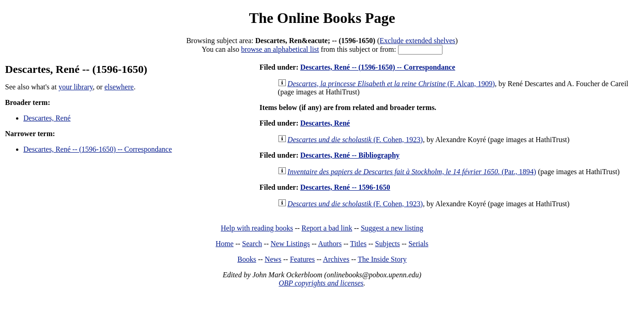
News (273, 259)
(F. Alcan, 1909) (391, 84)
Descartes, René (47, 118)
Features (302, 259)
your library (76, 87)
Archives (336, 259)
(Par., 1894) (412, 172)
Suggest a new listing (392, 228)
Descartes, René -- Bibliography (350, 155)
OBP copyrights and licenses (321, 283)
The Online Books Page (322, 18)
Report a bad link (327, 228)
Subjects (387, 244)
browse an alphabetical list (280, 49)
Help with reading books (257, 228)
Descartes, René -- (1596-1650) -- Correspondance (98, 149)
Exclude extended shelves (418, 41)
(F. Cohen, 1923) (355, 140)
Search (252, 244)
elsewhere (119, 87)
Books (247, 259)
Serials (419, 244)
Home (225, 244)
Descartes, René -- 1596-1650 (345, 187)
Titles (358, 244)
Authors (330, 244)
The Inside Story (382, 259)
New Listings (290, 244)
